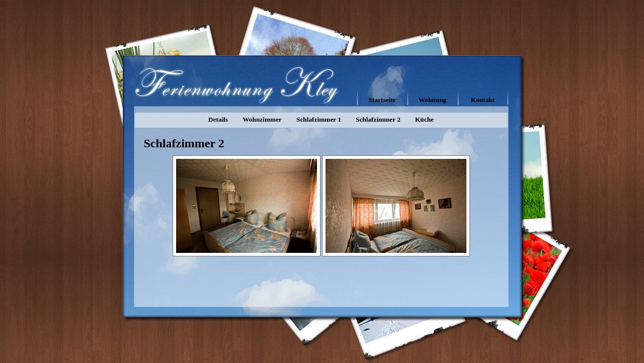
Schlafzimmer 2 (378, 119)
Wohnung (433, 100)
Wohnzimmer (262, 119)
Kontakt (483, 100)
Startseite (382, 100)
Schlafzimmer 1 (319, 119)
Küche (424, 119)
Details (218, 119)
